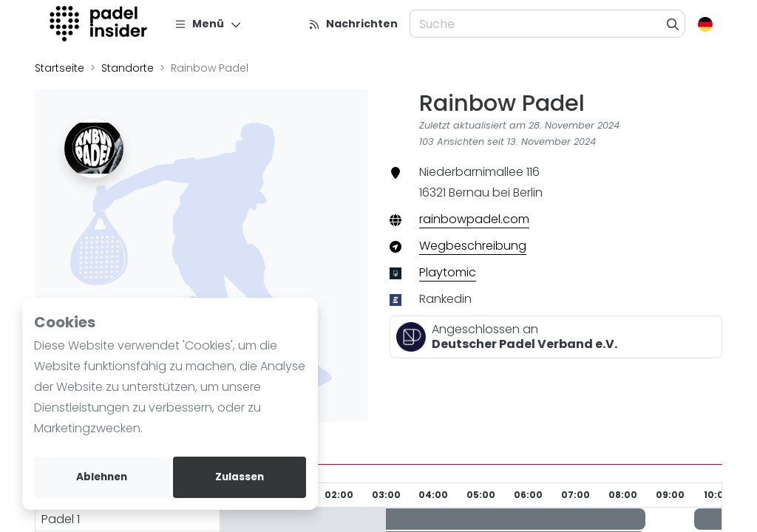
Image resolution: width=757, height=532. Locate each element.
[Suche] (673, 24)
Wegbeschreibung (473, 246)
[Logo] (100, 24)
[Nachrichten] (353, 24)
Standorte (128, 68)
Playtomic (448, 272)
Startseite (60, 68)
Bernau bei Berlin (496, 192)
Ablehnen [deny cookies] (102, 477)
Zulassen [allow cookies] (240, 477)
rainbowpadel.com (474, 219)
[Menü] (208, 24)
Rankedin (445, 299)
